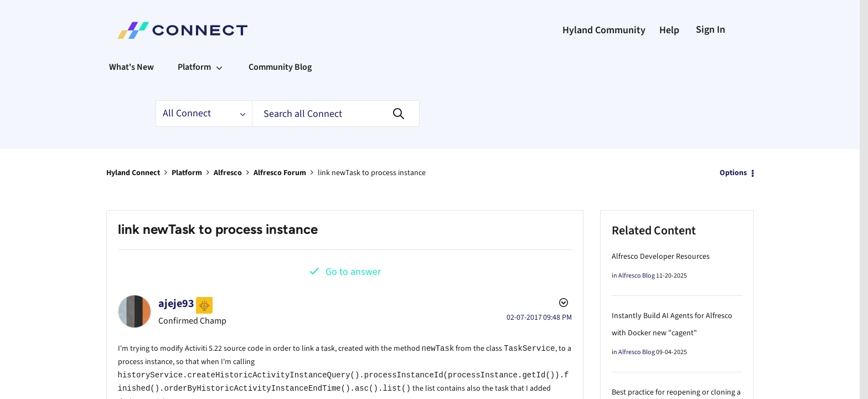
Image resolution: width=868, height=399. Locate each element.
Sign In (711, 30)
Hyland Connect (133, 173)
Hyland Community (604, 30)
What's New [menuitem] (131, 67)
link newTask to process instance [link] (372, 173)
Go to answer (353, 272)
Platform (187, 173)
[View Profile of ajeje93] (176, 304)
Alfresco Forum (280, 173)
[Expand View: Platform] (219, 67)
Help (669, 30)
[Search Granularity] (204, 114)
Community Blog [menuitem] (280, 67)
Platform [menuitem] (194, 67)
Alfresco (228, 173)
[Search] (336, 114)
